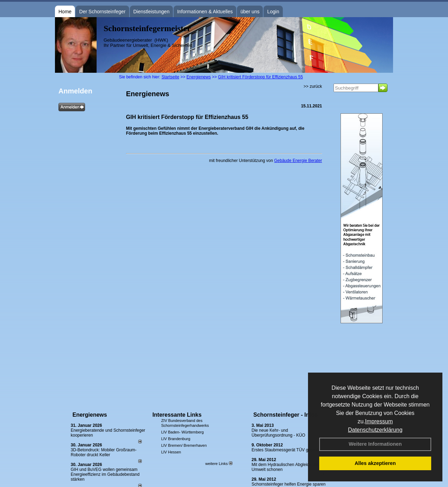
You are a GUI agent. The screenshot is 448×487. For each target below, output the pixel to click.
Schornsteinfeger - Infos (286, 415)
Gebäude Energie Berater (298, 161)
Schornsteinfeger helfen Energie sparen (289, 484)
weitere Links (219, 464)
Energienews (90, 415)
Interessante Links (177, 415)
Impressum (379, 421)
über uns (250, 12)
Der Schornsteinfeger (102, 12)
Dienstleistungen (152, 12)
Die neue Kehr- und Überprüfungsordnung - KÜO (278, 433)
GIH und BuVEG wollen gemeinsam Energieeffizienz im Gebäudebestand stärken (105, 474)
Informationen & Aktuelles (205, 12)
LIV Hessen (171, 452)
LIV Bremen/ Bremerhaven (184, 445)
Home (65, 12)
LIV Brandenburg (176, 439)
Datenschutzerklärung (375, 430)
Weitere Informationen (375, 444)
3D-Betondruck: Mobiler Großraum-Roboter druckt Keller (104, 452)
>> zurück (313, 86)
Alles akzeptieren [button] (375, 463)
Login (273, 12)
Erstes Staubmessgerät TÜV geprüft (285, 450)
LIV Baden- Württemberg (182, 432)
